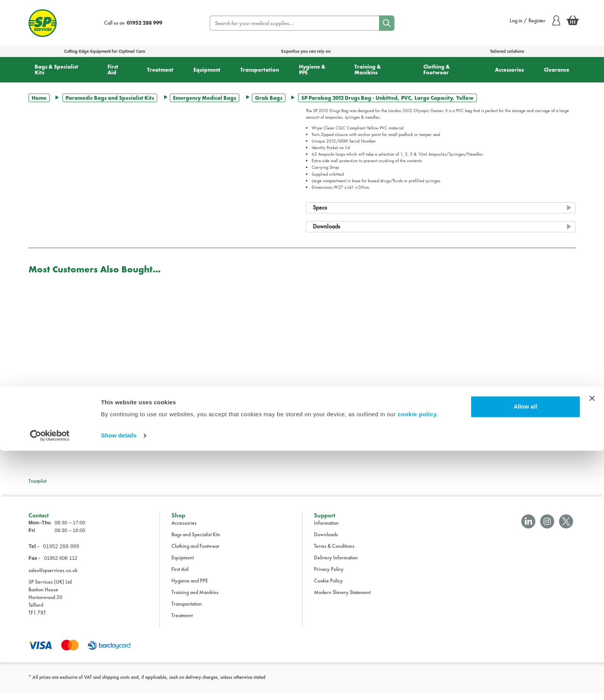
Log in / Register (535, 20)
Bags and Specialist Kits (196, 542)
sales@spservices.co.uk (53, 578)
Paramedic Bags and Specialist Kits (110, 98)
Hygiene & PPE (312, 70)
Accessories (509, 70)
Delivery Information (336, 565)
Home (39, 98)
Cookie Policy (328, 588)
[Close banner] (592, 648)
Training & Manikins (368, 70)
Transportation (260, 70)
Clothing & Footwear (437, 70)
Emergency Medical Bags (205, 98)
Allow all (525, 656)
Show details (119, 685)
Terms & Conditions (334, 553)
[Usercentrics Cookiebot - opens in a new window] (50, 685)
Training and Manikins (195, 599)
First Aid (113, 70)
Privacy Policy (329, 576)
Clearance (557, 70)
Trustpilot (38, 481)
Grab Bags (269, 98)
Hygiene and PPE (190, 588)
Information (326, 530)
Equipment (207, 70)
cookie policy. (418, 664)
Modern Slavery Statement (342, 599)
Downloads (326, 542)
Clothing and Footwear (195, 553)
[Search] (387, 23)
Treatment (160, 70)
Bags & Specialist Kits (56, 70)
